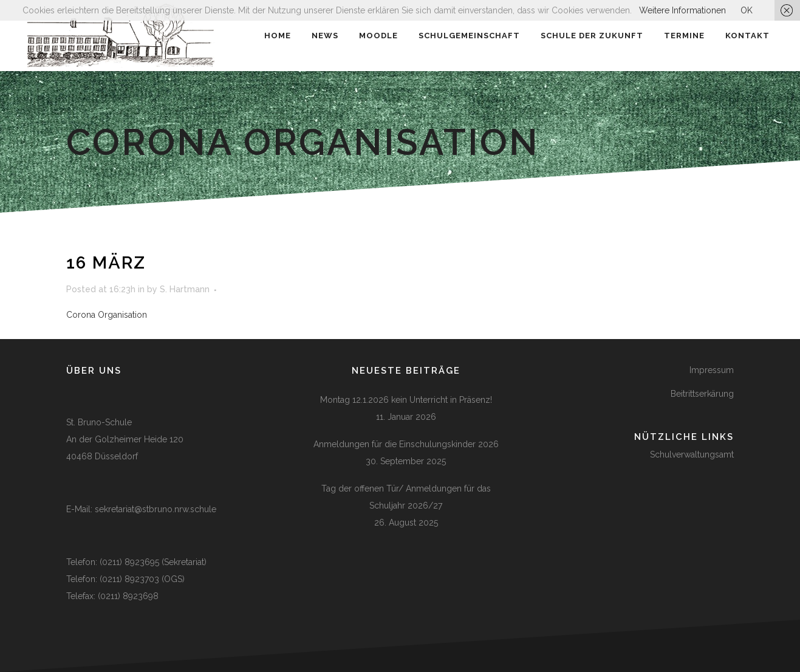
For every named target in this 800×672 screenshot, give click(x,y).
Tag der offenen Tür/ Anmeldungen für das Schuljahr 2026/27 (406, 497)
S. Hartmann (185, 289)
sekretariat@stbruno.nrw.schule (156, 509)
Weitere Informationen (682, 10)
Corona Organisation (107, 315)
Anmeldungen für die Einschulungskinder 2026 (406, 444)
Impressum (712, 370)
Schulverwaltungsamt (692, 454)
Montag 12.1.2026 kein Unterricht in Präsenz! (406, 400)
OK (747, 10)
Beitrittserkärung (702, 394)
